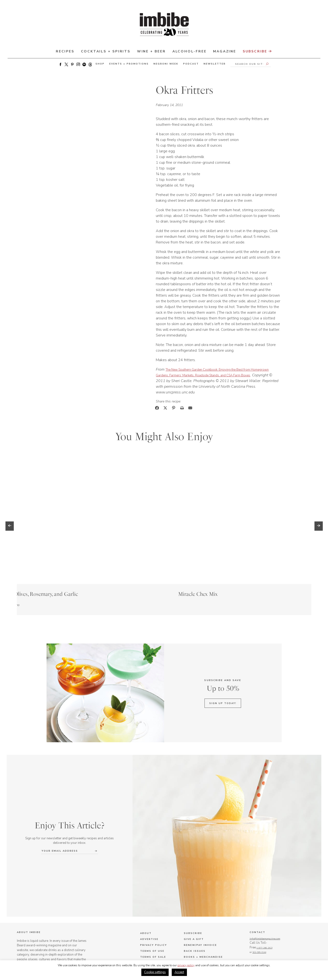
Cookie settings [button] (155, 972)
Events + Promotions (129, 64)
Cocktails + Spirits (106, 51)
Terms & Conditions (194, 945)
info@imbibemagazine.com (269, 883)
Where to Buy (196, 907)
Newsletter (215, 64)
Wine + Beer (151, 51)
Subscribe (257, 52)
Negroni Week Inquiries (205, 931)
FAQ (143, 913)
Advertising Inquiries (204, 913)
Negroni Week (166, 64)
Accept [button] (179, 972)
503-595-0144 (258, 901)
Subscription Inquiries (205, 919)
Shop (100, 64)
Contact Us (151, 907)
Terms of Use (152, 895)
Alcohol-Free (190, 51)
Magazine (224, 51)
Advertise (149, 883)
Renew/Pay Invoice (200, 889)
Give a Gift (194, 883)
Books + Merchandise (203, 901)
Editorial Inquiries (202, 925)
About (146, 877)
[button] (10, 494)
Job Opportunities (157, 919)
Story (50, 541)
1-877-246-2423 (259, 897)
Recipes (65, 51)
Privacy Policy (154, 889)
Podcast (191, 64)
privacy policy (186, 965)
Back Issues (195, 895)
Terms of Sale (153, 901)
